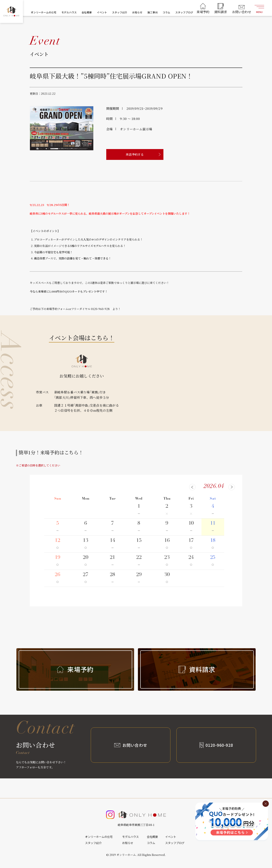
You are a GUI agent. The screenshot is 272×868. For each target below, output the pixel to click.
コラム (166, 12)
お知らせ (137, 12)
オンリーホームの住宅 (44, 12)
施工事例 (153, 12)
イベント (102, 12)
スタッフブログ (184, 12)
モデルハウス (69, 12)
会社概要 (87, 12)
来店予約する (135, 154)
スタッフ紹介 (120, 12)
